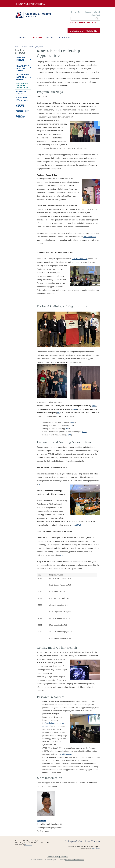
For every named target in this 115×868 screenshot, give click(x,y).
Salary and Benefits (21, 92)
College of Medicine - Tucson (82, 841)
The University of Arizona (74, 860)
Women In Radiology (20, 116)
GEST (84, 432)
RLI (40, 484)
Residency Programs (36, 47)
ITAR (62, 555)
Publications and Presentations (22, 99)
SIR (72, 426)
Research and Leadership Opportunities (22, 86)
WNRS (73, 422)
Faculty (50, 37)
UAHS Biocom (96, 848)
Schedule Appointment (81, 22)
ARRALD (78, 525)
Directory (88, 12)
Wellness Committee (20, 106)
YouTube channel (90, 237)
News (80, 12)
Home (74, 12)
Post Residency (22, 111)
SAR (70, 435)
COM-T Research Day (80, 259)
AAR (58, 413)
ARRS (94, 406)
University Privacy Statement (57, 857)
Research (64, 37)
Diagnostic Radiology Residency (21, 59)
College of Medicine (84, 31)
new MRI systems (65, 754)
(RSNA (75, 409)
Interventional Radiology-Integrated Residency (23, 68)
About (22, 37)
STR (68, 429)
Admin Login (29, 845)
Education (36, 37)
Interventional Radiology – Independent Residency (23, 77)
